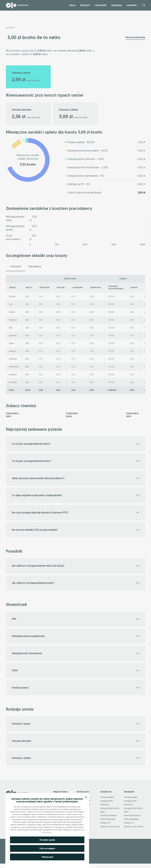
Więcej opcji (47, 857)
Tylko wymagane (47, 848)
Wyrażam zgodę (47, 840)
